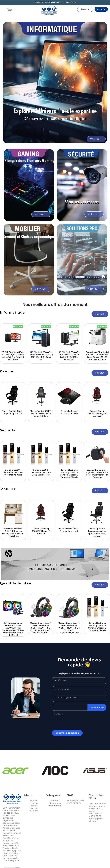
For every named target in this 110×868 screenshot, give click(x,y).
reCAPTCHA (58, 715)
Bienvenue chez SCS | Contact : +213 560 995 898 (55, 2)
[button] (85, 9)
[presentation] (69, 723)
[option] (40, 344)
